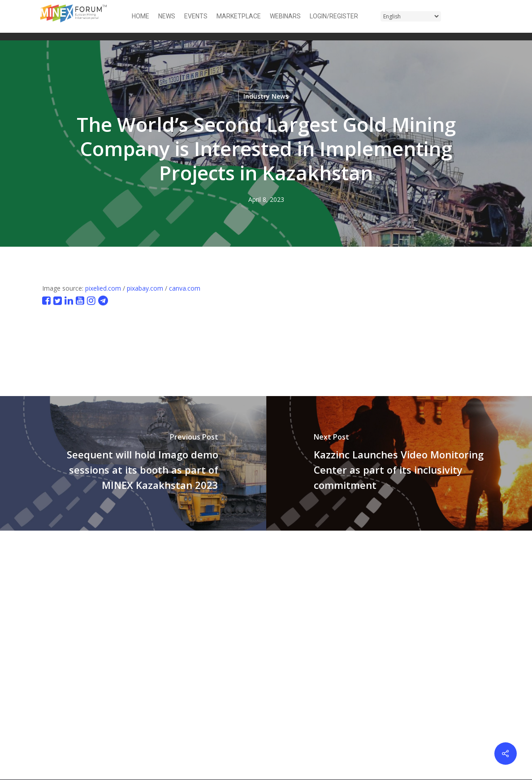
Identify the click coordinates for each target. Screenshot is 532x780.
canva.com (185, 288)
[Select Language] (411, 16)
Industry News (266, 96)
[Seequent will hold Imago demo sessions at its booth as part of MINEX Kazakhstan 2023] (133, 463)
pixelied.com (103, 288)
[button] (486, 16)
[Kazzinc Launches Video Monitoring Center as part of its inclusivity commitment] (399, 463)
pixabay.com (145, 288)
